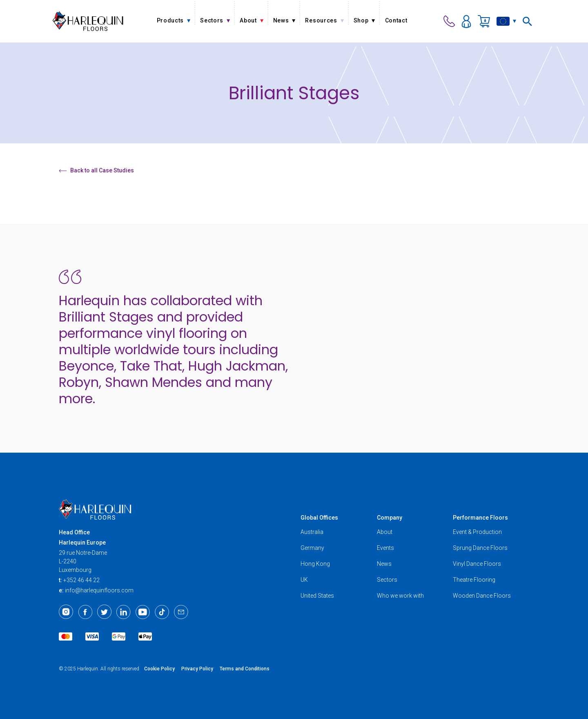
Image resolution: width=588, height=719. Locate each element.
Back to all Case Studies (96, 170)
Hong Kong (315, 564)
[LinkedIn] (124, 612)
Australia (312, 532)
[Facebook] (85, 612)
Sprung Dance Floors (480, 548)
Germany (312, 548)
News (384, 564)
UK (304, 580)
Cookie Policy (159, 669)
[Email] (181, 612)
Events (385, 548)
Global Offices (319, 518)
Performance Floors (480, 518)
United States (317, 596)
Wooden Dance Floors (482, 596)
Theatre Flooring (474, 580)
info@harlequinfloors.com (99, 590)
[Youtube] (143, 612)
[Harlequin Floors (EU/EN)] (88, 21)
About (385, 532)
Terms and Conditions (245, 669)
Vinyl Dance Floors (477, 564)
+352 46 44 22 (81, 580)
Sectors (387, 580)
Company (390, 518)
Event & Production (477, 532)
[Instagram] (66, 612)
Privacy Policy (197, 669)
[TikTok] (162, 612)
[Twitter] (104, 612)
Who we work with (400, 596)
